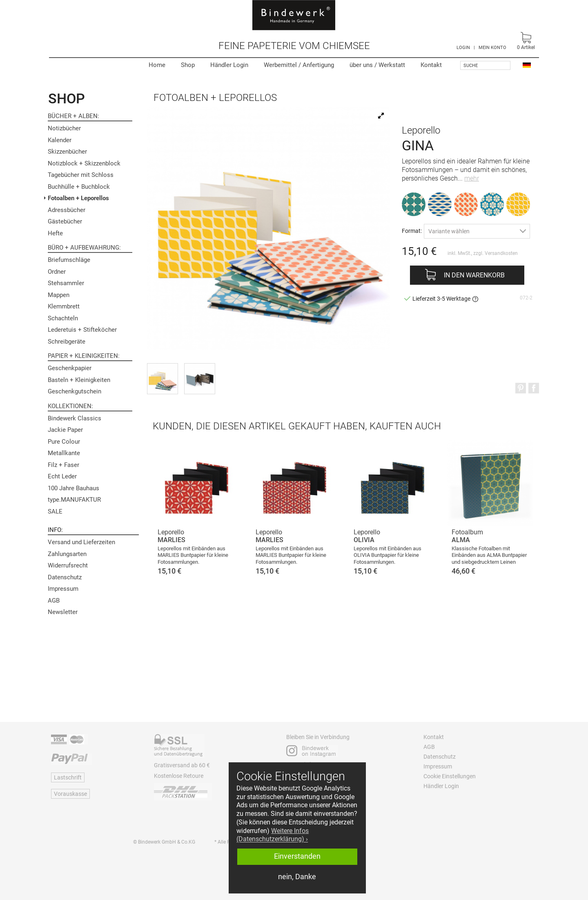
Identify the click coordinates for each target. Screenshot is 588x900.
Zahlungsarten (67, 554)
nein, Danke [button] (297, 877)
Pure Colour (64, 442)
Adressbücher (67, 210)
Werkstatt (377, 65)
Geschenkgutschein (75, 391)
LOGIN (463, 48)
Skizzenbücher (67, 152)
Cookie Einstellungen (450, 776)
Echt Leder (62, 476)
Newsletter (63, 612)
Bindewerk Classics (75, 418)
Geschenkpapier (70, 368)
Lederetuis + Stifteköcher (82, 330)
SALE (55, 511)
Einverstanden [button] (297, 856)
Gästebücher (65, 221)
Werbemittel (299, 65)
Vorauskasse (70, 794)
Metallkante (64, 453)
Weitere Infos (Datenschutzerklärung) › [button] (273, 835)
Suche (471, 66)
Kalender (60, 140)
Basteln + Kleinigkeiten (79, 380)
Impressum (63, 589)
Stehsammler (66, 283)
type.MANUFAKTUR (74, 500)
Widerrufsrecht (68, 565)
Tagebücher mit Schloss (81, 175)
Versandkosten (501, 253)
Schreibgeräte (67, 342)
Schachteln (63, 318)
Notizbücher (64, 128)
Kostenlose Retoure (179, 776)
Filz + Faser (63, 465)
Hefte (55, 233)
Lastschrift (68, 777)
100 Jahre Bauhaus (73, 488)
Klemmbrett (64, 306)
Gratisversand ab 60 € (182, 765)
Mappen (59, 295)
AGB (54, 601)
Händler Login (229, 65)
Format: (412, 231)
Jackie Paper (65, 430)
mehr (472, 178)
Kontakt (431, 65)
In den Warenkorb (474, 275)
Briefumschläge (69, 260)
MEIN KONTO (492, 48)
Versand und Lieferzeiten (81, 542)
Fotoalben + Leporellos (78, 198)
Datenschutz (65, 577)
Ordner (57, 272)
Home (157, 65)
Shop (188, 65)
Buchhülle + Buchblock (79, 187)
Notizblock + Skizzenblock (84, 163)
